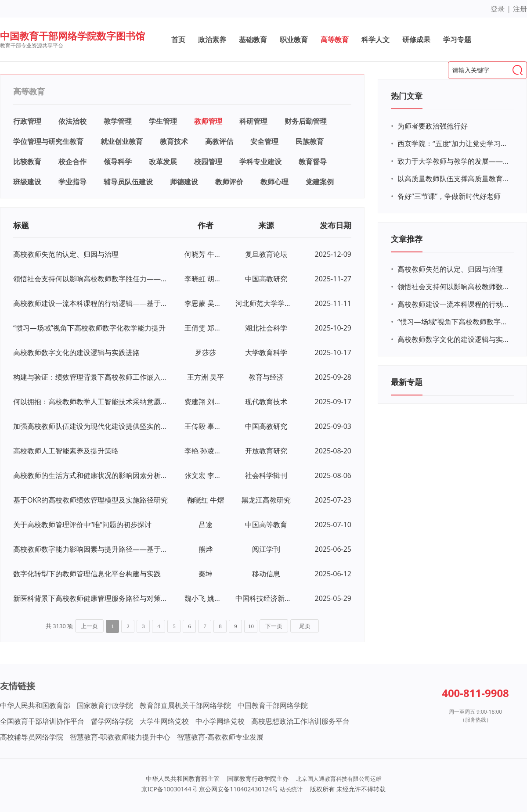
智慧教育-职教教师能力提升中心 (120, 737)
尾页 (305, 626)
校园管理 (208, 162)
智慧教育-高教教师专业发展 (220, 737)
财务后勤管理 (306, 121)
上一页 (89, 626)
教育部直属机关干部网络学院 (185, 705)
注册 (520, 9)
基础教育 (253, 40)
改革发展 (163, 162)
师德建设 (184, 182)
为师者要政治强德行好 (433, 126)
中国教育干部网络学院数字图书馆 (72, 36)
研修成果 (416, 40)
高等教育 (335, 40)
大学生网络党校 (164, 721)
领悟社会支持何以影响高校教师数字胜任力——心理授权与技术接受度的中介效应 (91, 279)
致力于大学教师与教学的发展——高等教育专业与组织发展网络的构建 (455, 161)
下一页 (274, 626)
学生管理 (163, 121)
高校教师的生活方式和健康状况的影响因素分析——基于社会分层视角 (91, 475)
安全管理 (264, 141)
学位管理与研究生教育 (48, 141)
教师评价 (229, 182)
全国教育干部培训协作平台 (42, 721)
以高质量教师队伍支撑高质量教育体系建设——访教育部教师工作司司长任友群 (455, 179)
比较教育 (27, 162)
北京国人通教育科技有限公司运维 (339, 779)
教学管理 (118, 121)
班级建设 (27, 182)
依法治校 (72, 121)
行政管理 (27, 121)
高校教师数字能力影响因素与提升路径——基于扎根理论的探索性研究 (91, 549)
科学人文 (375, 40)
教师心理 (274, 182)
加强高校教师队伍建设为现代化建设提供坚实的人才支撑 (91, 426)
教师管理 (208, 121)
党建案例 (320, 182)
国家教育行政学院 (105, 705)
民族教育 (310, 141)
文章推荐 (407, 239)
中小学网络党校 (220, 721)
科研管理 (253, 121)
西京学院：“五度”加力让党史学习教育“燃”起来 (455, 144)
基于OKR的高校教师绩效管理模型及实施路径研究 (90, 500)
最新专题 (407, 382)
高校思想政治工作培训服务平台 (300, 721)
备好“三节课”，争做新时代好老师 (449, 196)
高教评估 (219, 141)
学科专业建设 (260, 162)
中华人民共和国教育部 (35, 705)
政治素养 (212, 40)
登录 (498, 9)
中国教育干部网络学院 (273, 705)
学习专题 (457, 40)
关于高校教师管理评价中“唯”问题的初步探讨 (82, 525)
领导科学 (118, 162)
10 (251, 626)
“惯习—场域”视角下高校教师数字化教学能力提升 (89, 328)
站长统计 (291, 789)
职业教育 (294, 40)
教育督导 (313, 162)
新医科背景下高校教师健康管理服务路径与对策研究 (91, 598)
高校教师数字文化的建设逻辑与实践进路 (76, 352)
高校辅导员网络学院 (32, 737)
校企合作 (72, 162)
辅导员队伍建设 (128, 182)
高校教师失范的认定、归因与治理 (66, 254)
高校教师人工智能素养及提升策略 (66, 451)
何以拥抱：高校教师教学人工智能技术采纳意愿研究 (91, 402)
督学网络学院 (112, 721)
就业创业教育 (122, 141)
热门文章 (407, 96)
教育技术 (174, 141)
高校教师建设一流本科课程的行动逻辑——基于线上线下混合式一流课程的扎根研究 (91, 303)
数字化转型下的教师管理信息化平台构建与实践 (87, 574)
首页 (178, 40)
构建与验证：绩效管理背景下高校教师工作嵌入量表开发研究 (91, 377)
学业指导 (72, 182)
